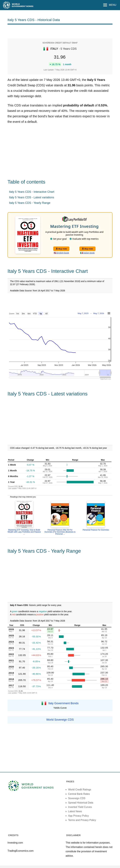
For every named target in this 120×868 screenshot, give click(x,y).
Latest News (75, 811)
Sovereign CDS (77, 798)
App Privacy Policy (79, 816)
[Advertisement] (60, 31)
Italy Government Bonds (64, 703)
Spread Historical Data (81, 803)
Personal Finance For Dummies (96, 530)
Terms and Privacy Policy (82, 820)
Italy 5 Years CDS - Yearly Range (30, 203)
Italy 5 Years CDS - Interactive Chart (32, 192)
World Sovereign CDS (60, 720)
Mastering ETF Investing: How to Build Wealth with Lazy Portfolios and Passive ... (24, 532)
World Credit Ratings (80, 790)
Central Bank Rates (79, 794)
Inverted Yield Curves (80, 807)
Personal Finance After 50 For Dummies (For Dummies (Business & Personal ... (60, 532)
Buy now (61, 249)
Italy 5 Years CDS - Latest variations (32, 197)
